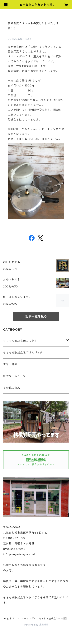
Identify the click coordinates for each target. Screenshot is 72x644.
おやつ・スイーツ (14, 376)
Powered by (36, 625)
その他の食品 (12, 388)
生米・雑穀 (10, 364)
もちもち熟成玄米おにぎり (20, 341)
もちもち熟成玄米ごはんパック (23, 353)
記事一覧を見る (36, 316)
